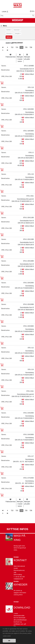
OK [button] (9, 641)
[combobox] (9, 30)
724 (22, 47)
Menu (4, 26)
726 (31, 47)
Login (5, 12)
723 (17, 47)
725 (26, 47)
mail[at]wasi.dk (18, 579)
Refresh (9, 37)
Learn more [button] (7, 636)
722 (12, 47)
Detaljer (16, 557)
